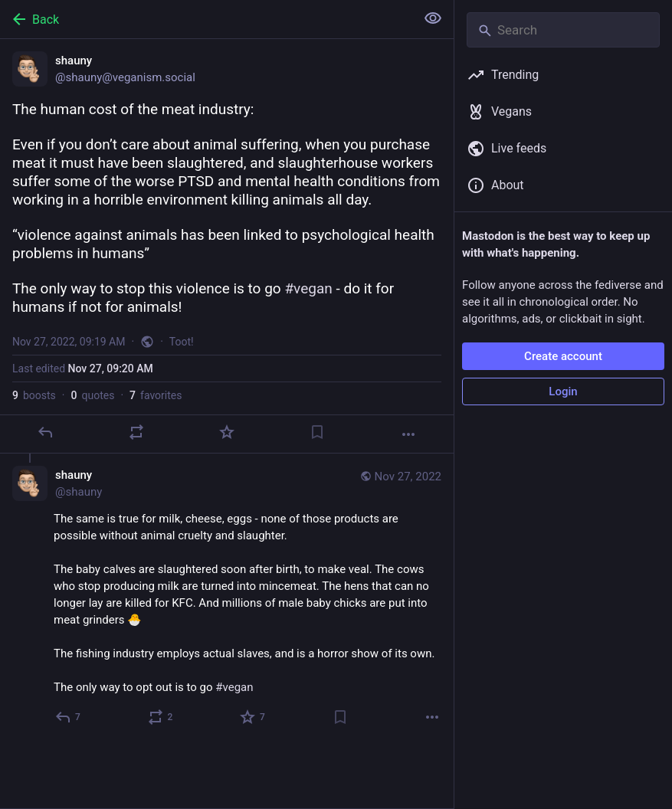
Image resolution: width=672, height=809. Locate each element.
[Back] (206, 19)
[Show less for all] (433, 18)
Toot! (182, 342)
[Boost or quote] (136, 432)
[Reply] (45, 432)
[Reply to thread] (69, 717)
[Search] (563, 30)
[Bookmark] (317, 432)
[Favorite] (227, 432)
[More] (408, 434)
